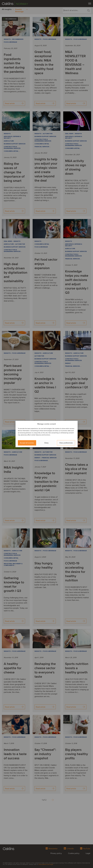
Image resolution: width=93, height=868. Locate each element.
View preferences (66, 443)
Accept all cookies (27, 443)
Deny (46, 443)
